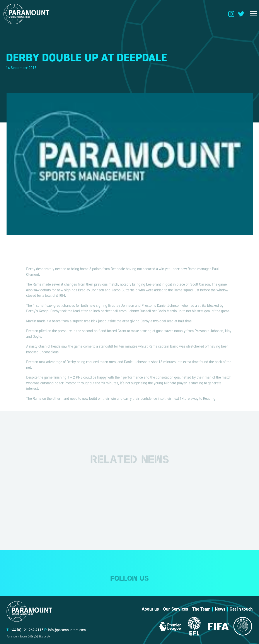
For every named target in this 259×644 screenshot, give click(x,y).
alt (49, 636)
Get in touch (241, 609)
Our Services (176, 609)
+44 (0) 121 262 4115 (27, 630)
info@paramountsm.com (67, 630)
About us (150, 609)
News (220, 609)
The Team (201, 609)
